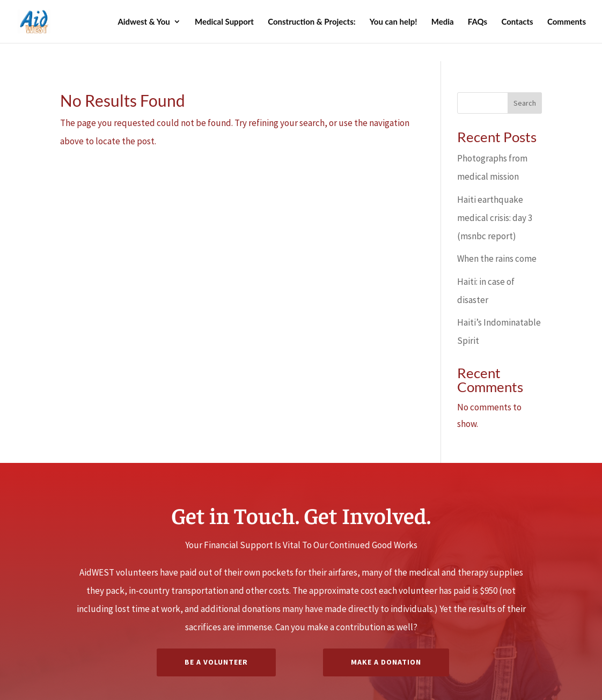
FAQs (478, 22)
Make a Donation (386, 662)
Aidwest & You (144, 22)
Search (525, 103)
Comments (567, 22)
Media (443, 22)
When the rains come (497, 259)
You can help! (394, 22)
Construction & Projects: (311, 22)
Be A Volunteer (216, 662)
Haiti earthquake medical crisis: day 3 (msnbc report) (495, 218)
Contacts (517, 22)
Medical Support (224, 22)
